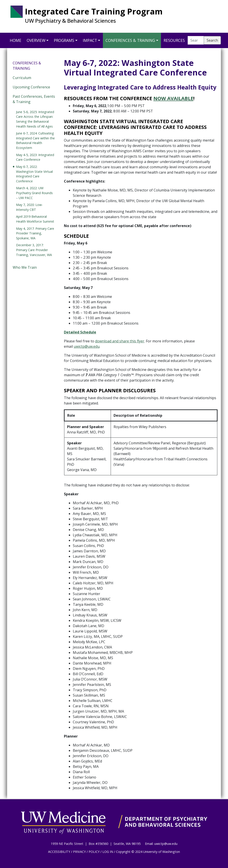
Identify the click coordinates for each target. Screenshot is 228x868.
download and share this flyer (120, 341)
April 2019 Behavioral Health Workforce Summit (35, 219)
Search (212, 40)
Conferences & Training (130, 40)
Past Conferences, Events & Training (34, 99)
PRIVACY (79, 852)
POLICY (94, 852)
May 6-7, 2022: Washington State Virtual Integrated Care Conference (34, 174)
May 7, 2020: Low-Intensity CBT (29, 207)
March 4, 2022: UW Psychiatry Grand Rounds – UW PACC (34, 193)
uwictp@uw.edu (87, 346)
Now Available (173, 98)
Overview (36, 40)
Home (16, 40)
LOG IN (108, 852)
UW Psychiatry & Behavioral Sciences (70, 21)
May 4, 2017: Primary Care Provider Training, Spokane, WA (35, 233)
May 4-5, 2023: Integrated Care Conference (35, 157)
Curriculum (22, 78)
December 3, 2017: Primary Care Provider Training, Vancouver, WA (34, 250)
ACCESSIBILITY (59, 852)
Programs (64, 40)
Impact (90, 40)
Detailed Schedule (80, 332)
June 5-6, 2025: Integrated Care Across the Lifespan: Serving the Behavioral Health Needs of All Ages (35, 119)
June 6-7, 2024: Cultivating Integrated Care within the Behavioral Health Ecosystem (35, 140)
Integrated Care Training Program (94, 11)
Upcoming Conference (31, 87)
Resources (174, 40)
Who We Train (25, 267)
